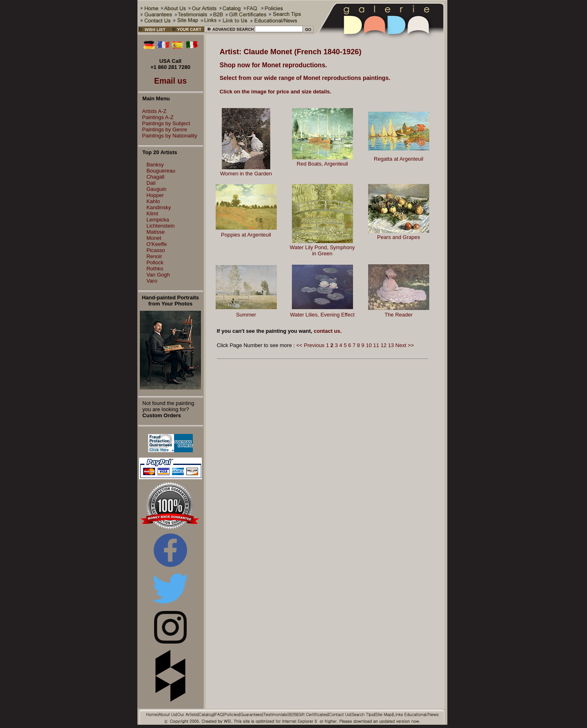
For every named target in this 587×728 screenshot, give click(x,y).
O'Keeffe (157, 244)
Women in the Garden (246, 174)
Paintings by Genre (163, 129)
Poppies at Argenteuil (246, 235)
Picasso (156, 250)
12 (384, 345)
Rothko (155, 269)
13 (391, 345)
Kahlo (153, 201)
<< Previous (310, 345)
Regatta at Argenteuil (398, 159)
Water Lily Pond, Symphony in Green (322, 250)
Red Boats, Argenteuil (322, 164)
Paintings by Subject (164, 123)
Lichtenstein (160, 226)
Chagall (155, 177)
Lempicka (158, 220)
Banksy (155, 165)
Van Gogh (158, 275)
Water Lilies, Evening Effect (322, 315)
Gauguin (156, 189)
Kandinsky (159, 207)
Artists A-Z (152, 111)
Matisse (156, 232)
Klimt (152, 214)
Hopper (155, 195)
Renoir (154, 256)
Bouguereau (161, 171)
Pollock (155, 262)
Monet (154, 238)
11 (376, 345)
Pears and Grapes (399, 237)
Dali (151, 183)
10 (369, 345)
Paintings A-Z (156, 117)
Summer (246, 315)
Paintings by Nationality (168, 136)
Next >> (405, 345)
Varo (152, 281)
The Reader (398, 315)
